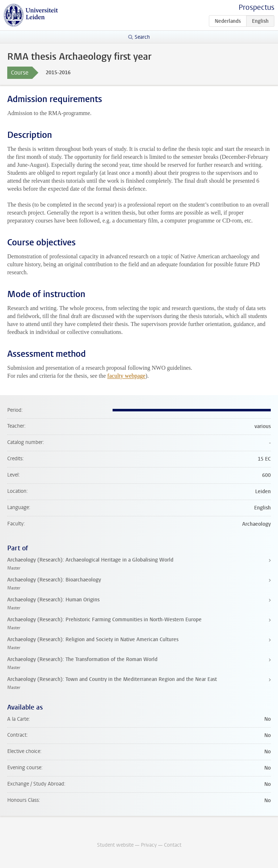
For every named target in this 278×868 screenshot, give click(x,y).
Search (142, 37)
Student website (115, 845)
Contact (173, 845)
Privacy (149, 845)
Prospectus (256, 7)
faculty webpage (126, 376)
